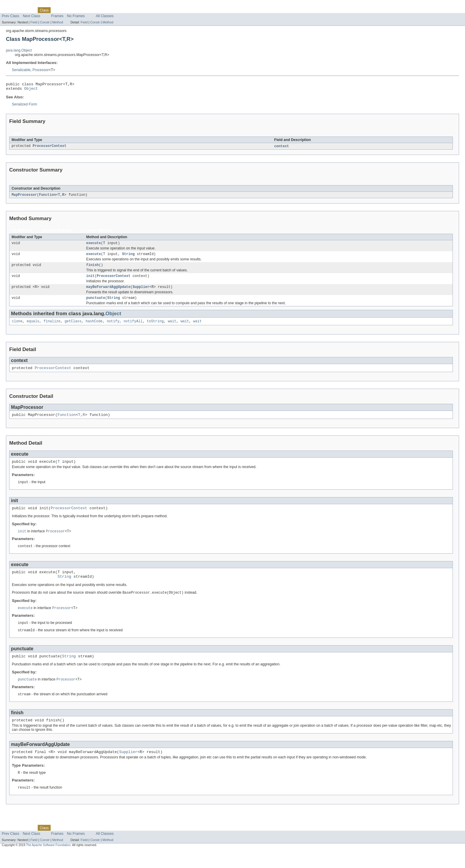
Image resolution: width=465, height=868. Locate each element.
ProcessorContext (50, 148)
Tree (68, 10)
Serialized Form (24, 106)
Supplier (141, 292)
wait (172, 328)
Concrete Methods (97, 233)
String (128, 257)
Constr (45, 22)
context (281, 148)
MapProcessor (24, 197)
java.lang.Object (19, 50)
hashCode (94, 328)
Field (34, 22)
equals (33, 328)
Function (47, 197)
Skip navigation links (16, 5)
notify (113, 328)
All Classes (105, 16)
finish (93, 269)
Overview (9, 10)
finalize (52, 328)
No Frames (76, 16)
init (90, 281)
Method (58, 22)
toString (155, 328)
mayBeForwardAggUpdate (108, 292)
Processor (41, 70)
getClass (73, 328)
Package (27, 10)
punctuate (96, 304)
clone (17, 328)
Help (113, 10)
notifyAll (133, 328)
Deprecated (84, 10)
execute (94, 246)
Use (57, 10)
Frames (57, 16)
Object (31, 90)
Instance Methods (56, 233)
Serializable (21, 70)
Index (101, 10)
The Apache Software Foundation (48, 863)
